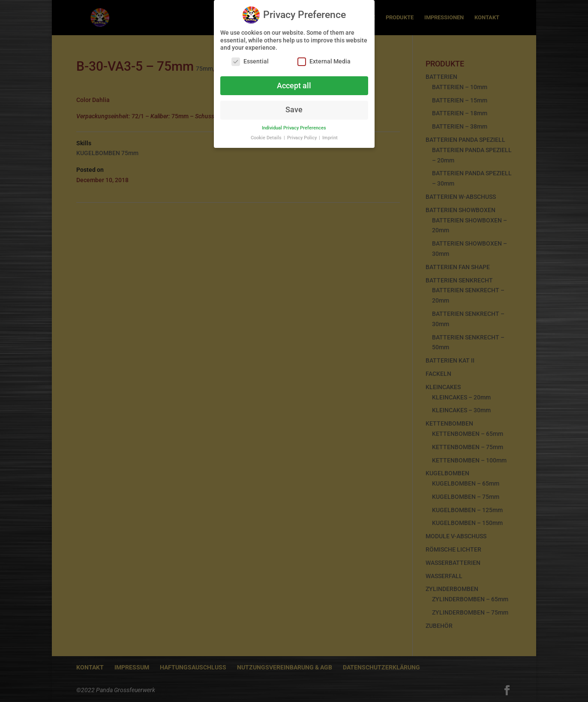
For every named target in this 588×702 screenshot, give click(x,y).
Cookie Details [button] (267, 134)
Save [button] (294, 106)
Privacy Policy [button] (303, 134)
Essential (250, 58)
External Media (324, 58)
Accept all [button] (294, 82)
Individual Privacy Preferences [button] (294, 124)
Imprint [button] (330, 134)
